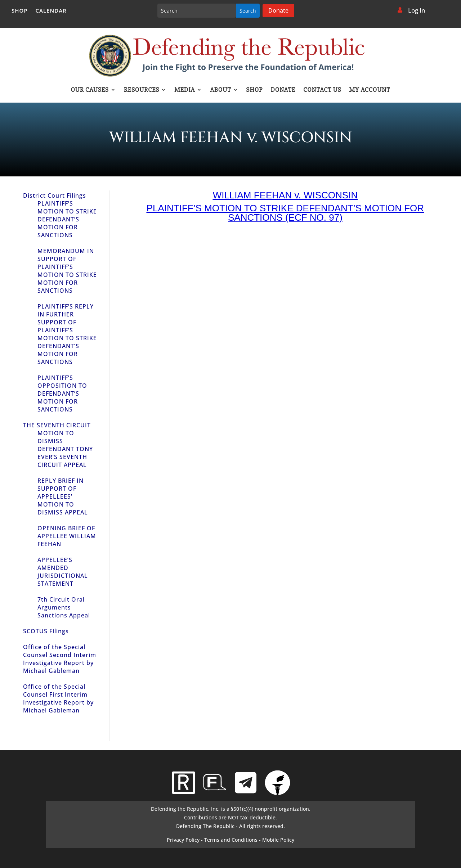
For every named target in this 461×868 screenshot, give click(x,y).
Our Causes (89, 90)
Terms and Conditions (231, 840)
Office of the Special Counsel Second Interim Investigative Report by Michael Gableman (60, 659)
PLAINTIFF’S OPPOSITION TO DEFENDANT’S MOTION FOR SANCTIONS (62, 393)
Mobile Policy (278, 840)
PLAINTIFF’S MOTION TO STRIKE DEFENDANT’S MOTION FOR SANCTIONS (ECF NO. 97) (285, 213)
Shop (20, 11)
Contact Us (322, 90)
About (220, 90)
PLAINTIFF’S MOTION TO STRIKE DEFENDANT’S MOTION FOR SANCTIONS (67, 219)
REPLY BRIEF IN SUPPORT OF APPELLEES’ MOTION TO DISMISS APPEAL (63, 496)
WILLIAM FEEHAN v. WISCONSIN (285, 195)
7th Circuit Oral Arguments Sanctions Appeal (64, 607)
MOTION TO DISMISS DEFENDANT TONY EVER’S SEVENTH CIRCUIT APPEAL (65, 449)
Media (185, 90)
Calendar (51, 11)
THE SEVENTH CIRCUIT (57, 425)
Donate (278, 10)
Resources (142, 90)
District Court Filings (55, 195)
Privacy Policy (183, 840)
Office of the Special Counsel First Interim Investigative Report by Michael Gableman (58, 698)
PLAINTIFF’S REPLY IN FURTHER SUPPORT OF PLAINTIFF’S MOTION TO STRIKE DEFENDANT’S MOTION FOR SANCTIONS (67, 334)
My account (370, 90)
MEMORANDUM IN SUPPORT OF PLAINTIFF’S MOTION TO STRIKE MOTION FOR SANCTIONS (67, 271)
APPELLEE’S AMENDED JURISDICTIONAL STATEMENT (63, 572)
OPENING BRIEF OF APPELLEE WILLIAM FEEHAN (67, 536)
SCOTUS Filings (46, 631)
